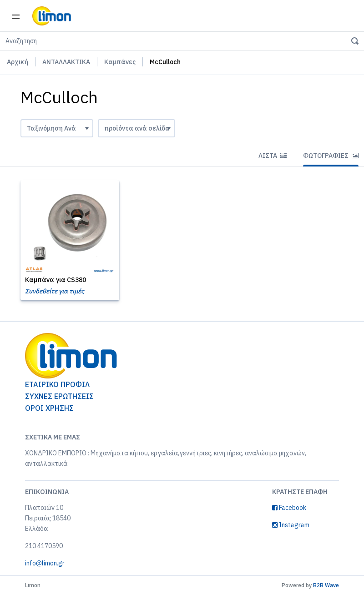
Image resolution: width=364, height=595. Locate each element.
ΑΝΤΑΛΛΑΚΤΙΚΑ (66, 62)
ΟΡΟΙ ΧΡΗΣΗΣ (49, 408)
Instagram (291, 525)
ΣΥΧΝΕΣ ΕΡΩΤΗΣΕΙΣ (59, 396)
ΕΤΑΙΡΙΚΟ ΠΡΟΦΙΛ (57, 384)
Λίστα (273, 156)
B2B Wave (326, 585)
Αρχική (18, 62)
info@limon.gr (45, 563)
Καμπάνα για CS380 (56, 280)
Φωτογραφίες (331, 156)
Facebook (289, 508)
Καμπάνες (120, 62)
